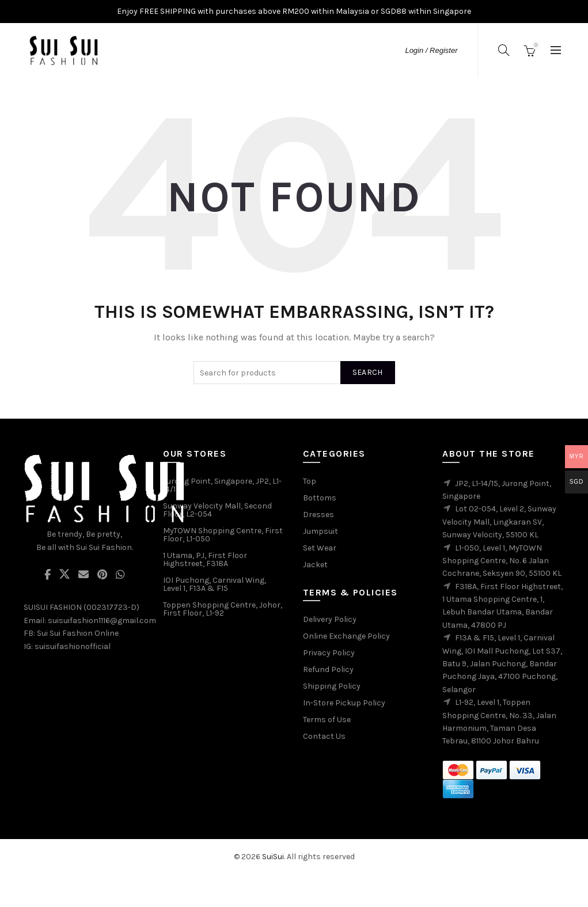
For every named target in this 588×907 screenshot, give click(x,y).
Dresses (318, 515)
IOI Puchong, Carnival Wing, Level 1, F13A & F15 (215, 584)
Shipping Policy (332, 686)
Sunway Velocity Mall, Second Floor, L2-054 (217, 510)
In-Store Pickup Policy (344, 703)
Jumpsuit (320, 531)
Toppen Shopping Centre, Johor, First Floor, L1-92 (223, 609)
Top (310, 481)
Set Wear (320, 548)
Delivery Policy (330, 619)
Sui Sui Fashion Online (78, 633)
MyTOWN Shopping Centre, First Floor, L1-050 (223, 535)
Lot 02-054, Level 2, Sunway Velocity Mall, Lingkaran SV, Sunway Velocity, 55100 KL (499, 522)
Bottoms (320, 498)
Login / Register (431, 50)
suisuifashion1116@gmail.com (102, 621)
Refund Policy (328, 669)
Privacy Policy (329, 653)
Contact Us (324, 736)
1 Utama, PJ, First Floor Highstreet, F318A (205, 559)
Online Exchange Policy (346, 636)
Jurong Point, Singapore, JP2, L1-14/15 (222, 485)
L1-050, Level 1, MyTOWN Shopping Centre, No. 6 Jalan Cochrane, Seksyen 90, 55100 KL (502, 561)
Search (368, 372)
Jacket (315, 565)
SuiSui (273, 857)
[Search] (504, 50)
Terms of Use (327, 720)
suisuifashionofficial (73, 646)
